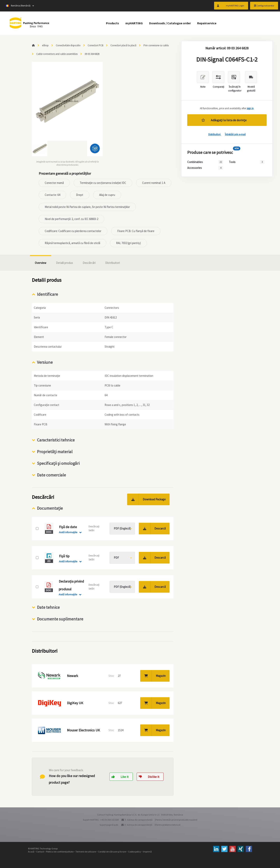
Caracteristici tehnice (56, 440)
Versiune (45, 362)
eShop (45, 45)
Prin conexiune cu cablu (156, 45)
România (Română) (18, 6)
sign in (250, 108)
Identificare (47, 294)
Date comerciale (51, 475)
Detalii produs (64, 263)
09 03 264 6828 (92, 54)
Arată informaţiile (68, 532)
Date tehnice (48, 607)
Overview (41, 263)
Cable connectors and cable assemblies (57, 54)
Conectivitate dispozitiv (68, 45)
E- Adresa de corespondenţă (139, 820)
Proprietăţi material (55, 452)
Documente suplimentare (60, 619)
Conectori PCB (95, 45)
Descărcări (89, 263)
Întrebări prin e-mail (235, 134)
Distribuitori (215, 134)
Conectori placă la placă (123, 45)
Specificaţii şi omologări (58, 463)
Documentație (50, 508)
